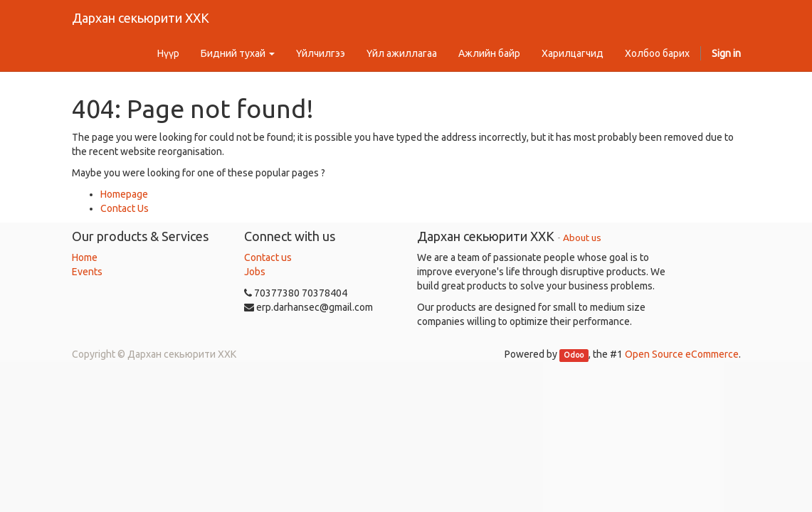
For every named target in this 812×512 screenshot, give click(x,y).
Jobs (255, 272)
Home (85, 257)
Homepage (124, 194)
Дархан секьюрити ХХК (141, 18)
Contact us (268, 257)
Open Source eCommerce (682, 354)
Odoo (574, 355)
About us (582, 238)
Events (87, 272)
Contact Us (125, 208)
